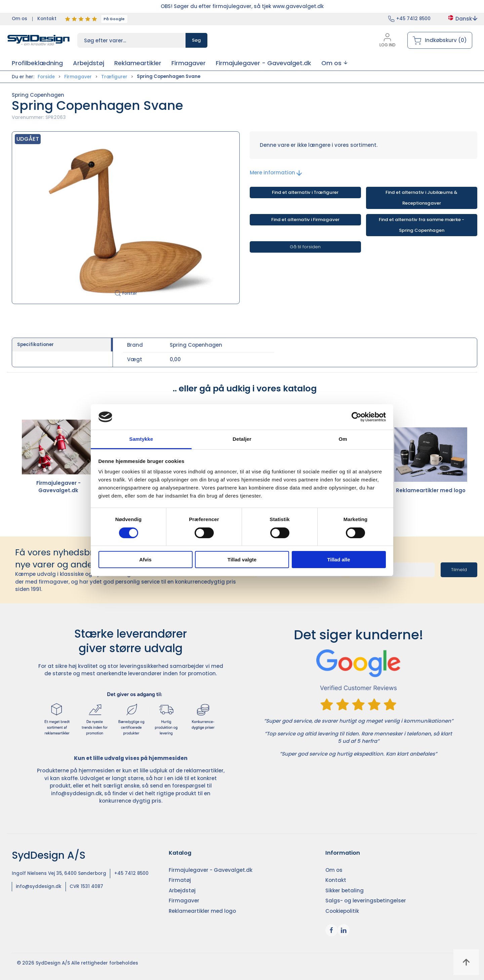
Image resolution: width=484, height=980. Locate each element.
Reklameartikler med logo (431, 461)
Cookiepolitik (342, 911)
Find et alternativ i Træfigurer (305, 192)
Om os (19, 19)
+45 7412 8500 (413, 19)
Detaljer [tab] (242, 439)
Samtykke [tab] (141, 439)
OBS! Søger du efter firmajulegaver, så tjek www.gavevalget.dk (242, 6)
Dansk (462, 19)
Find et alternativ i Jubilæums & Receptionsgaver (421, 198)
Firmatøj (180, 880)
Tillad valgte (242, 560)
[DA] (39, 40)
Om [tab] (343, 439)
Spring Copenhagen (38, 95)
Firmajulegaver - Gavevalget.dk (58, 457)
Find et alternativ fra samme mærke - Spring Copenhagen (421, 225)
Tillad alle (338, 560)
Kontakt (47, 19)
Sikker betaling (345, 890)
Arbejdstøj (182, 890)
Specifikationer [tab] (35, 345)
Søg (196, 40)
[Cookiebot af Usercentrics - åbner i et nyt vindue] (356, 417)
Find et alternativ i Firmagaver (305, 220)
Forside (46, 77)
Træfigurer (114, 77)
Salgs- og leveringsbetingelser (366, 901)
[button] (334, 63)
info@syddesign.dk (76, 793)
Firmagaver (78, 77)
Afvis (145, 560)
